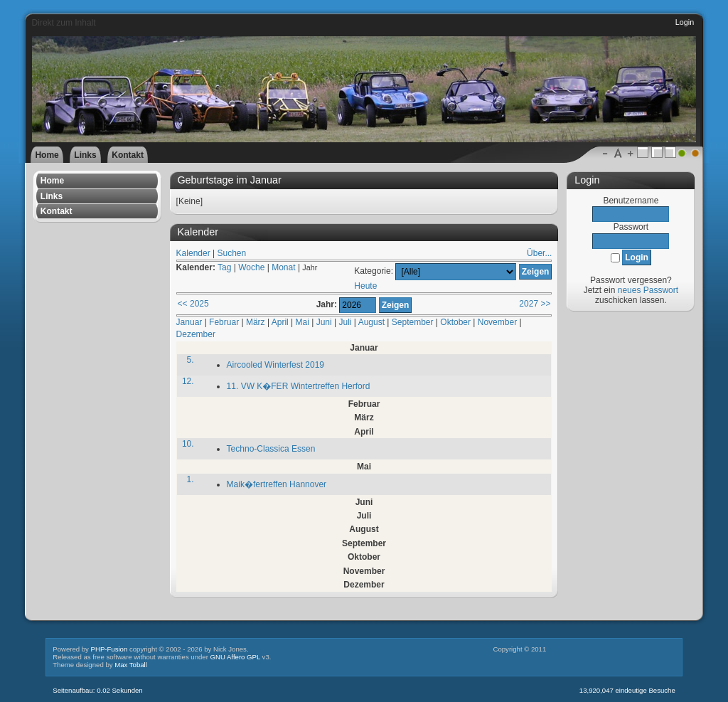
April (280, 322)
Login (685, 22)
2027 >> (535, 304)
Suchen (231, 253)
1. (191, 479)
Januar (189, 322)
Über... (539, 253)
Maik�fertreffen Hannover (277, 484)
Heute (365, 286)
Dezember (196, 334)
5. (191, 360)
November (497, 322)
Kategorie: (374, 272)
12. (188, 381)
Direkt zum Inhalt (64, 23)
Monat (283, 267)
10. (188, 444)
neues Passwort (648, 290)
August (371, 322)
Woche (251, 267)
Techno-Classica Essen (271, 449)
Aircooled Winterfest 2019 (275, 365)
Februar (224, 322)
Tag (224, 267)
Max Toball (131, 665)
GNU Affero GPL (235, 657)
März (256, 322)
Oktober (455, 322)
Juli (346, 322)
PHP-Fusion (109, 649)
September (413, 322)
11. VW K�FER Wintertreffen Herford (299, 386)
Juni (324, 322)
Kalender (193, 253)
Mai (303, 322)
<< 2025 (193, 304)
